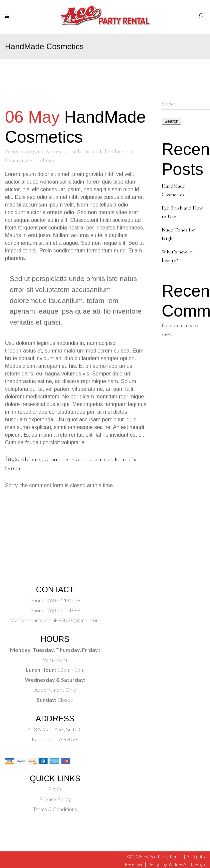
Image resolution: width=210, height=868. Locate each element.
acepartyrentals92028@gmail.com (61, 620)
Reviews (55, 151)
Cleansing (56, 459)
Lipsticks (100, 459)
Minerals (125, 459)
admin (118, 151)
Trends (74, 151)
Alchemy (31, 459)
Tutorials (94, 151)
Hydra (79, 459)
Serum (13, 468)
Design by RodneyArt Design (176, 864)
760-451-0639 (63, 600)
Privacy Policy (55, 799)
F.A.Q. (55, 789)
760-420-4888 (63, 610)
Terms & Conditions (55, 809)
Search (169, 104)
